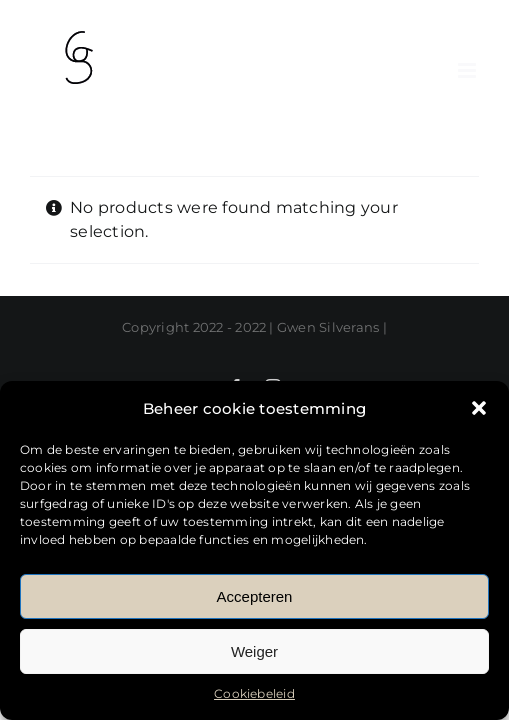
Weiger (254, 651)
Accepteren (255, 596)
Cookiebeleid (254, 693)
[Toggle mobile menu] (468, 70)
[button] (479, 408)
